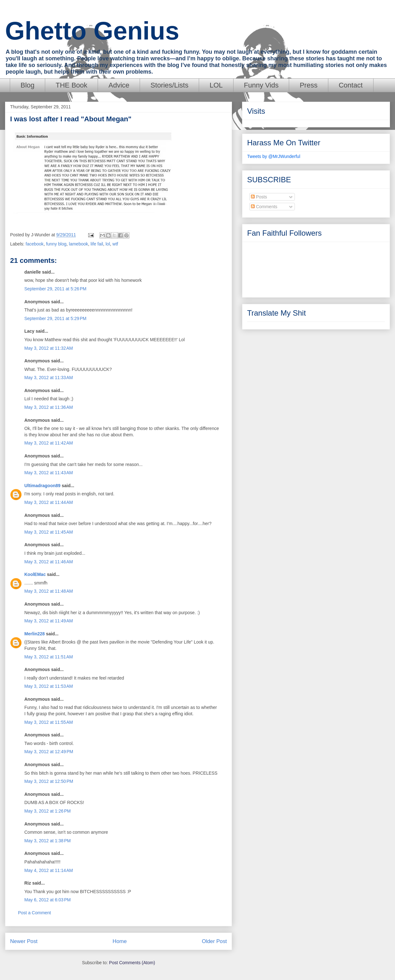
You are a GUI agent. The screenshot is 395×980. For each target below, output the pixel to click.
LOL (216, 85)
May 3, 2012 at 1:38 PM (48, 841)
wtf (115, 244)
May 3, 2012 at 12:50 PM (49, 781)
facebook (35, 244)
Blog (27, 85)
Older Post (214, 941)
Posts (259, 197)
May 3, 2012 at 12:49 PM (49, 752)
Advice (119, 85)
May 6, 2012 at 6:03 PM (48, 900)
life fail (97, 244)
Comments (264, 207)
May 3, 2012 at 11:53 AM (49, 686)
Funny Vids (261, 85)
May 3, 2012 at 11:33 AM (49, 378)
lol (108, 244)
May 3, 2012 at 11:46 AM (49, 562)
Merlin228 (35, 634)
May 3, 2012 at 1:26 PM (48, 811)
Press (308, 85)
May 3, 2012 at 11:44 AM (49, 502)
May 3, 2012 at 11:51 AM (49, 657)
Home (120, 941)
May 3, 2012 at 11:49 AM (49, 621)
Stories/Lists (169, 85)
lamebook (79, 244)
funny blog (56, 244)
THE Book (71, 85)
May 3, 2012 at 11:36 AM (49, 407)
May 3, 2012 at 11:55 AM (49, 722)
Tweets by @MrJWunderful (274, 156)
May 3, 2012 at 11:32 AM (49, 348)
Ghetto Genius (92, 31)
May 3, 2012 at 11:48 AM (49, 591)
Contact (351, 85)
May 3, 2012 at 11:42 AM (49, 443)
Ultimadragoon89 (42, 486)
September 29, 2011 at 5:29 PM (55, 318)
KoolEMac (35, 574)
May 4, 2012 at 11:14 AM (49, 870)
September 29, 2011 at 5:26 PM (55, 289)
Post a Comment (34, 913)
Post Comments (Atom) (132, 963)
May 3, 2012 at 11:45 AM (49, 532)
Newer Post (24, 941)
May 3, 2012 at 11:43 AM (49, 473)
